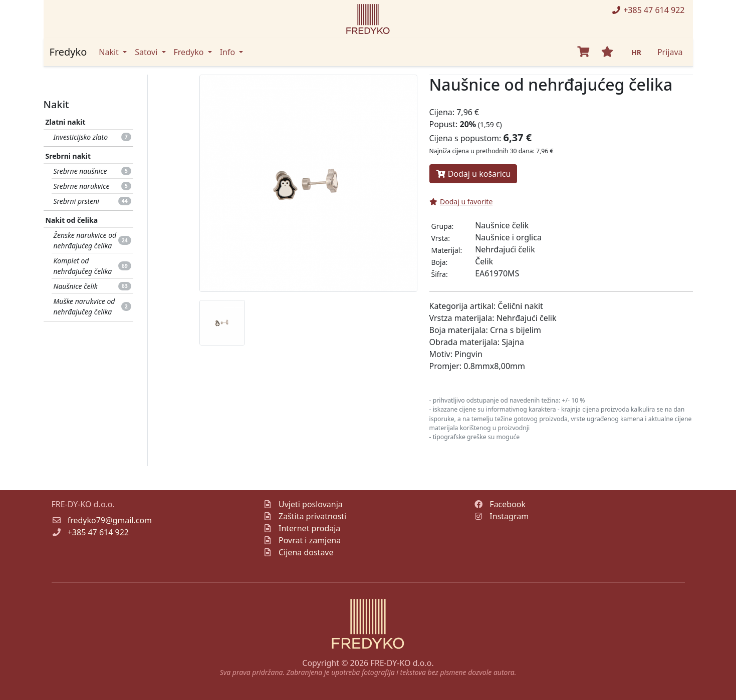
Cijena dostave (306, 552)
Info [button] (229, 52)
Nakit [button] (110, 52)
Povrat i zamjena (310, 540)
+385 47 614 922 (648, 10)
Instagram (509, 516)
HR (636, 52)
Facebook (508, 504)
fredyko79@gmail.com (110, 520)
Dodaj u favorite (461, 202)
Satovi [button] (147, 52)
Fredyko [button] (190, 52)
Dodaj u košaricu (473, 174)
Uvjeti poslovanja (311, 504)
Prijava (670, 52)
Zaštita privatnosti (312, 516)
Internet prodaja (309, 528)
